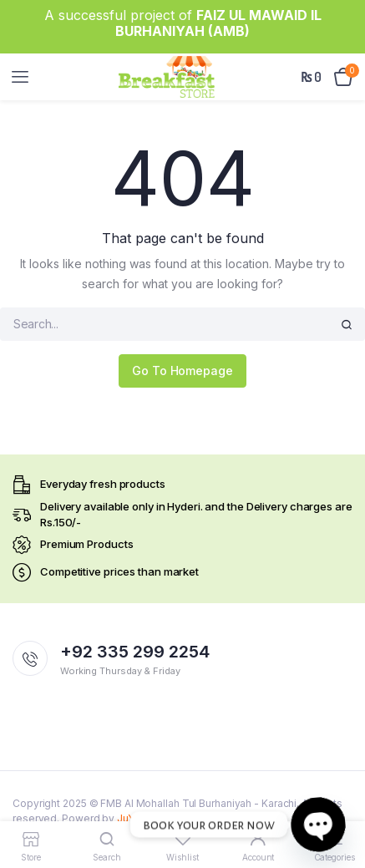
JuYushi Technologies (170, 818)
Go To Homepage (182, 371)
